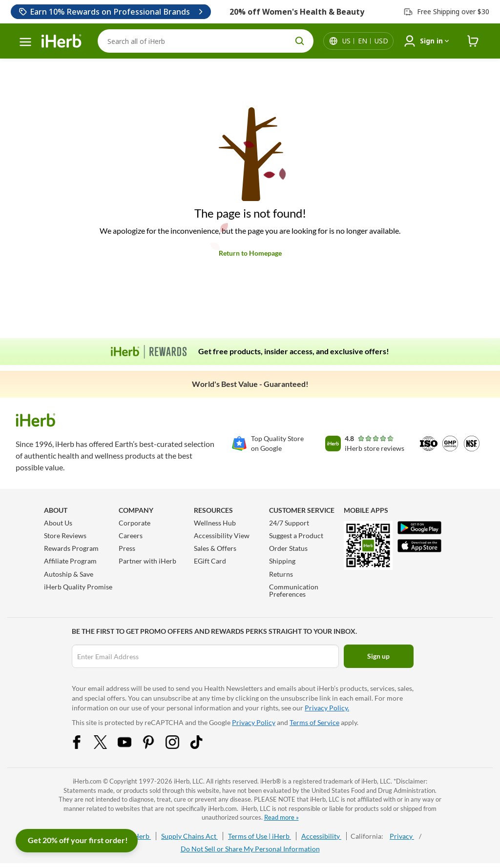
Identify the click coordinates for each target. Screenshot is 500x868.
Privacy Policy (254, 722)
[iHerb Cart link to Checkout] (473, 41)
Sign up (378, 656)
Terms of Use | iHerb (260, 836)
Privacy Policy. (327, 708)
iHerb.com (87, 781)
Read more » (281, 817)
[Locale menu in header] (365, 41)
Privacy (402, 836)
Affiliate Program (70, 561)
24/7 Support (289, 523)
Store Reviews (65, 535)
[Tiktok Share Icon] (203, 746)
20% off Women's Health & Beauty (297, 12)
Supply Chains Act (189, 836)
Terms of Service (314, 722)
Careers (131, 535)
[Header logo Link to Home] (62, 41)
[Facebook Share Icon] (83, 746)
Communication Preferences (294, 590)
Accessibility (321, 836)
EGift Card (210, 561)
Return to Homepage (250, 253)
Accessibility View (222, 535)
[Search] (206, 41)
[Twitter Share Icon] (107, 746)
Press (127, 548)
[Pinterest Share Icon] (155, 746)
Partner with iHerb (147, 561)
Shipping (282, 561)
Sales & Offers (215, 548)
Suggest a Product (296, 535)
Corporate (135, 523)
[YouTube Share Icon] (131, 746)
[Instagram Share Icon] (179, 746)
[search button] (300, 41)
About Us (58, 523)
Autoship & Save (69, 574)
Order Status (288, 548)
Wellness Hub (215, 523)
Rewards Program (71, 548)
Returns (281, 574)
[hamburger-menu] (25, 42)
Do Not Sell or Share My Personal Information (250, 849)
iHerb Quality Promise (78, 587)
